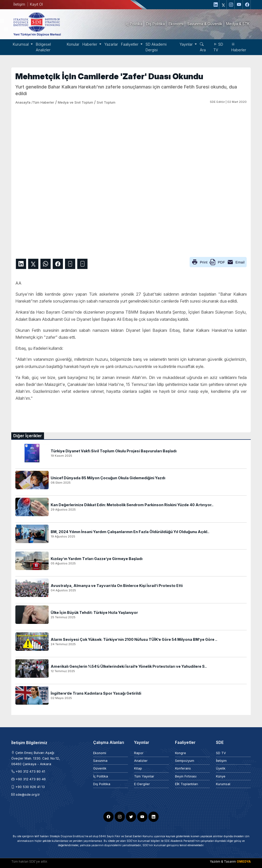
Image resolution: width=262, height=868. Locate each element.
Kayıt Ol (36, 4)
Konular (73, 44)
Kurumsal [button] (21, 44)
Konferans (183, 768)
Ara (203, 47)
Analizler (141, 761)
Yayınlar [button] (187, 44)
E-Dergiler (142, 784)
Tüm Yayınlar (144, 776)
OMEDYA (244, 861)
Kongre (181, 753)
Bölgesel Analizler (43, 47)
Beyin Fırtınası (186, 776)
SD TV (218, 47)
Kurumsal (223, 784)
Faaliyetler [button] (130, 44)
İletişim (19, 4)
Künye (221, 776)
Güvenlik (100, 768)
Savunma (100, 761)
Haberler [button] (90, 44)
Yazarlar (111, 44)
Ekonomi (100, 753)
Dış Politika (102, 784)
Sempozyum (185, 761)
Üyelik (221, 768)
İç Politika (101, 776)
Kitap (138, 768)
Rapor (139, 753)
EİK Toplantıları (187, 784)
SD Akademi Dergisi (156, 47)
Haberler (239, 47)
